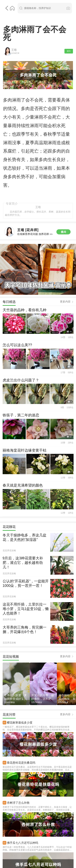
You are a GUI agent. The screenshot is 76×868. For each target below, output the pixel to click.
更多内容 (65, 219)
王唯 (13, 27)
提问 (69, 28)
